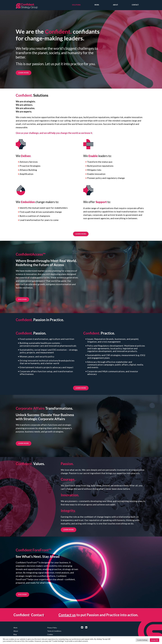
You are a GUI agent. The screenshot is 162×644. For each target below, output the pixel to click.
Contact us (67, 615)
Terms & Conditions (54, 631)
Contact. (135, 5)
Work (15, 628)
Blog (15, 634)
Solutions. (76, 5)
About (16, 631)
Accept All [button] (155, 640)
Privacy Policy (52, 628)
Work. (97, 5)
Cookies (50, 634)
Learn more (24, 73)
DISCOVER (22, 299)
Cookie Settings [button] (142, 640)
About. (116, 5)
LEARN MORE (81, 234)
